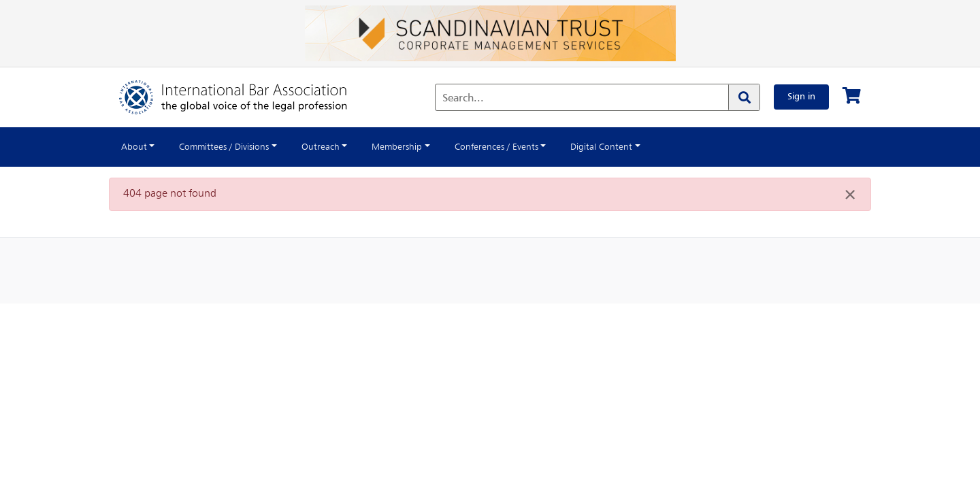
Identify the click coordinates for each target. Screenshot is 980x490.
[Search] (739, 97)
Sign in (799, 97)
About (135, 147)
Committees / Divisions (234, 147)
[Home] (247, 97)
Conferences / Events (531, 147)
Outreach (340, 147)
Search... (458, 99)
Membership (422, 147)
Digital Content (646, 147)
